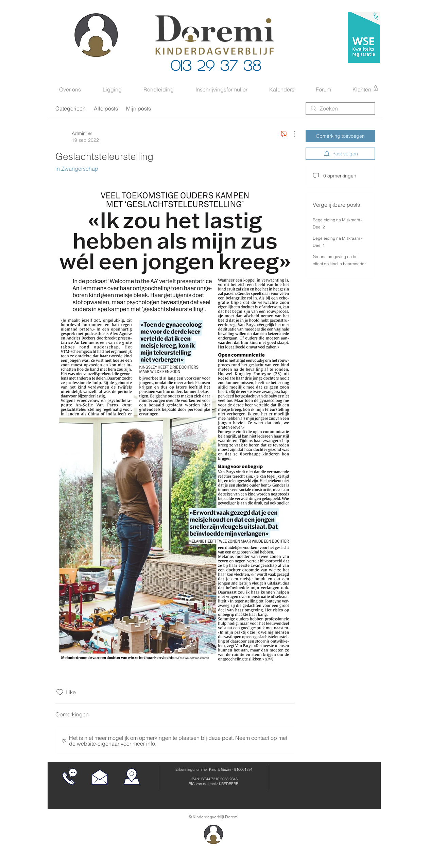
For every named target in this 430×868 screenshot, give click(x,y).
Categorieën (71, 108)
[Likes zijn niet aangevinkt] (60, 692)
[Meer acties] (291, 134)
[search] (340, 108)
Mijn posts (139, 108)
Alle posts (106, 108)
